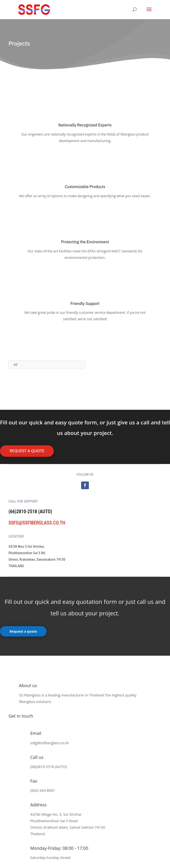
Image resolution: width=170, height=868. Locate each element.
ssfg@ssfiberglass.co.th (37, 523)
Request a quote (23, 631)
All (15, 365)
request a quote (27, 451)
